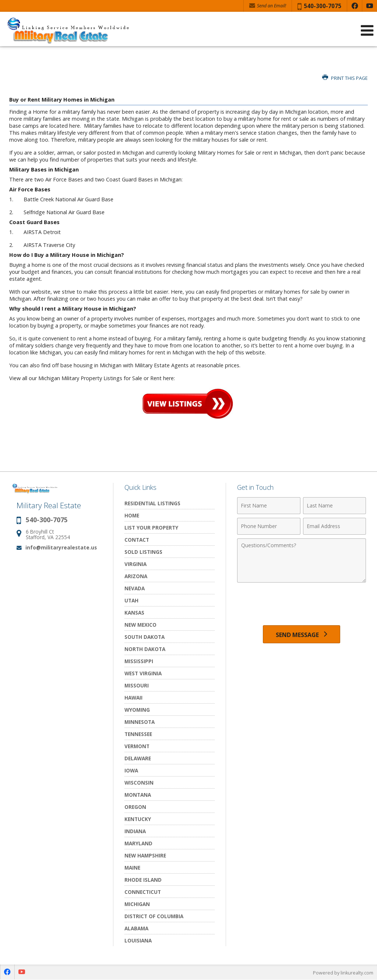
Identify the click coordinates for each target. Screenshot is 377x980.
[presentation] (302, 604)
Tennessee (138, 734)
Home (132, 515)
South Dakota (145, 637)
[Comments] (302, 560)
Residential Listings (152, 503)
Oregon (135, 807)
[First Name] (269, 506)
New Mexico (140, 625)
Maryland (138, 843)
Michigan (137, 904)
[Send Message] (302, 635)
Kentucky (138, 819)
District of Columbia (154, 916)
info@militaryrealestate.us (61, 547)
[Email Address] (334, 526)
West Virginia (143, 673)
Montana (138, 795)
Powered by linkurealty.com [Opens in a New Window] (342, 973)
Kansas (134, 613)
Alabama (136, 928)
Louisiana (138, 940)
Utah (131, 600)
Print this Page (345, 78)
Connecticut (143, 892)
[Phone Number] (269, 526)
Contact (137, 540)
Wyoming (137, 710)
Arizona (136, 576)
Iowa (131, 770)
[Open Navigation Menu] (367, 30)
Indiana (135, 831)
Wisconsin (139, 783)
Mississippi (139, 661)
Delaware (138, 758)
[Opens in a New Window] (355, 6)
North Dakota (145, 649)
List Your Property (151, 528)
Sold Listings (143, 552)
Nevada (135, 588)
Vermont (137, 746)
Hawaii (133, 698)
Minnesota (140, 722)
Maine (132, 868)
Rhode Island (143, 880)
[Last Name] (334, 506)
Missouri (137, 685)
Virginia (135, 564)
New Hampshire (145, 855)
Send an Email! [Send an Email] (268, 6)
